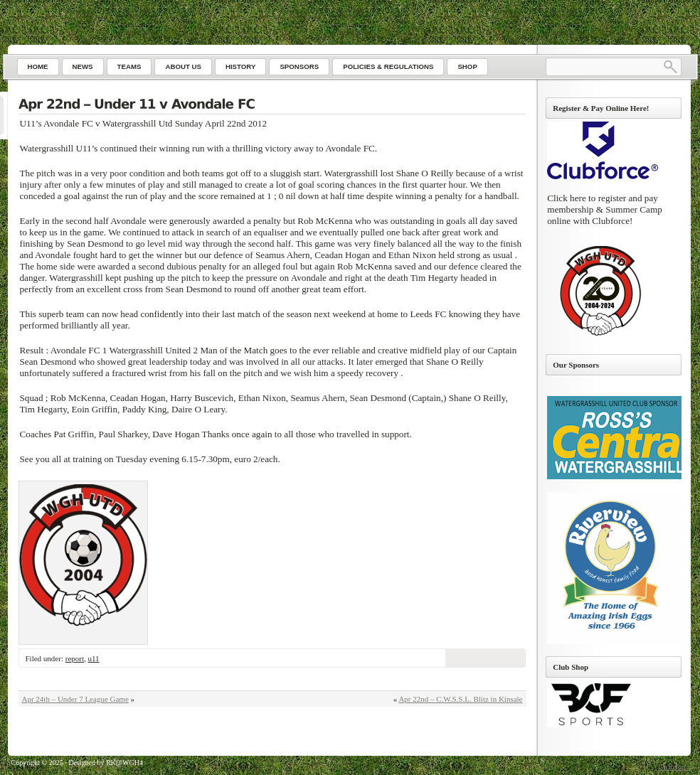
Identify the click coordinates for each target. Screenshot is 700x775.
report (75, 658)
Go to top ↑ (674, 767)
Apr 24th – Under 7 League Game (75, 699)
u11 (93, 658)
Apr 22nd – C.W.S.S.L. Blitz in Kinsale (460, 699)
